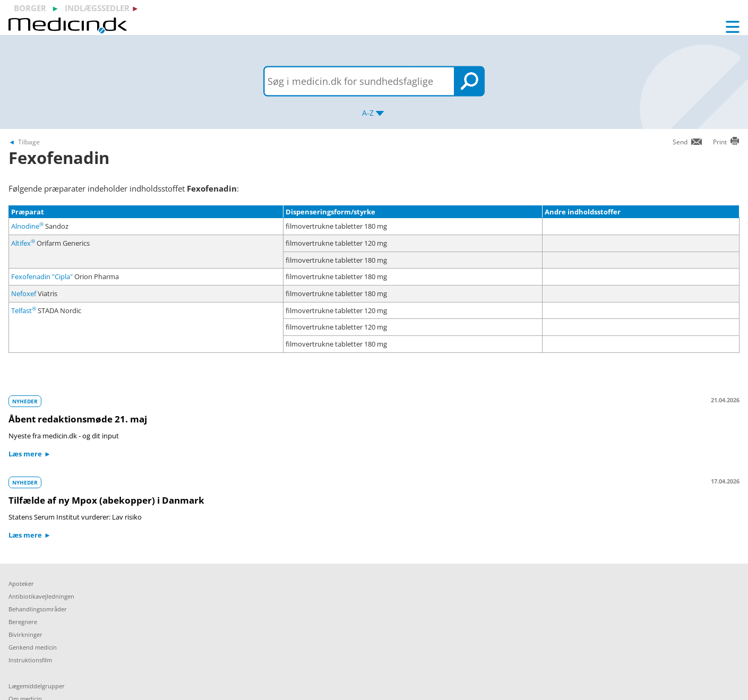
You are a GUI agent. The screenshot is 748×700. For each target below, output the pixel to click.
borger (30, 8)
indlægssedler (97, 8)
